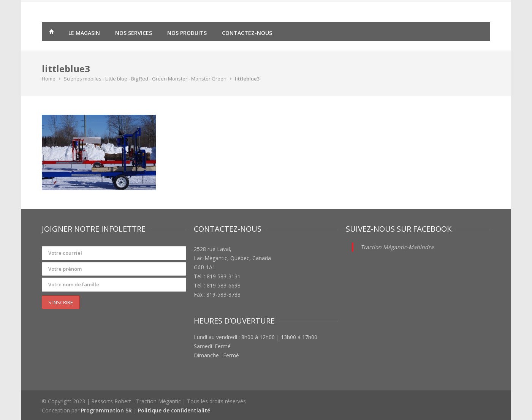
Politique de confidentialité (174, 410)
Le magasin (84, 33)
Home (49, 79)
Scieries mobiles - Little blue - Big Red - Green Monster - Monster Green (145, 79)
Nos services (134, 33)
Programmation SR (106, 410)
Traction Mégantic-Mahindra (397, 247)
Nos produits (187, 33)
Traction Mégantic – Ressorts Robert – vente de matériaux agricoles (51, 33)
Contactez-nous (247, 33)
